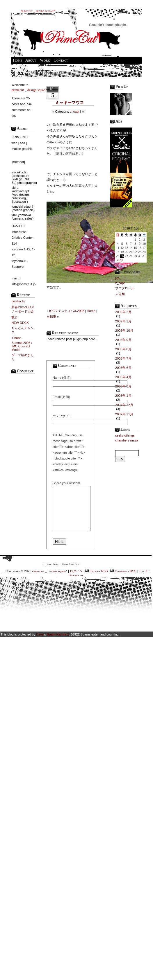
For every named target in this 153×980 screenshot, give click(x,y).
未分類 (120, 294)
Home (17, 60)
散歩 (15, 317)
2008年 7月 (123, 358)
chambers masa (127, 440)
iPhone (16, 338)
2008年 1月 (123, 396)
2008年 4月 (123, 377)
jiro (117, 278)
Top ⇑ (143, 580)
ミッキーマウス (70, 103)
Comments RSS (125, 580)
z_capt (74, 112)
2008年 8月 (123, 349)
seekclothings (125, 435)
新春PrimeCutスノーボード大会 (23, 309)
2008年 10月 (124, 331)
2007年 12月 (124, 405)
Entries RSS (98, 580)
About (31, 60)
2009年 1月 (123, 321)
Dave (40, 643)
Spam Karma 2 (58, 643)
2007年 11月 (124, 414)
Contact (61, 60)
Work (45, 60)
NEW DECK (20, 323)
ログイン (76, 580)
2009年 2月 (123, 312)
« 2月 (120, 260)
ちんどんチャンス (23, 330)
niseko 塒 (18, 301)
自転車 (51, 317)
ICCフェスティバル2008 (67, 311)
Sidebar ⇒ (76, 584)
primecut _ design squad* (38, 11)
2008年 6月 (123, 368)
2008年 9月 (123, 340)
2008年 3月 (123, 386)
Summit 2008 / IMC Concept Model (22, 346)
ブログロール (125, 288)
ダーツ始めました (23, 357)
